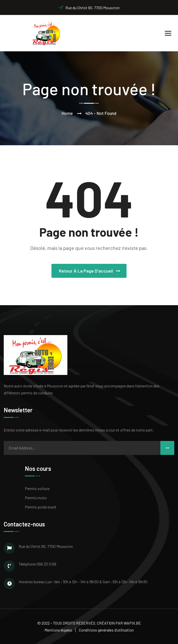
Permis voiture (37, 488)
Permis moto (36, 498)
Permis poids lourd (40, 507)
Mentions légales (58, 630)
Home (67, 113)
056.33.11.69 (46, 564)
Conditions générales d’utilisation (106, 630)
